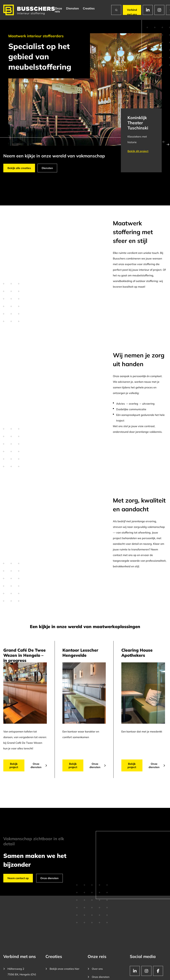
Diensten (72, 8)
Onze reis (58, 10)
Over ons (95, 969)
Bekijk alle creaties (19, 168)
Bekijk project (14, 765)
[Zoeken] (116, 10)
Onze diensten (39, 765)
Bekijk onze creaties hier (62, 969)
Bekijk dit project (138, 151)
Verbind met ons (132, 12)
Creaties (89, 8)
